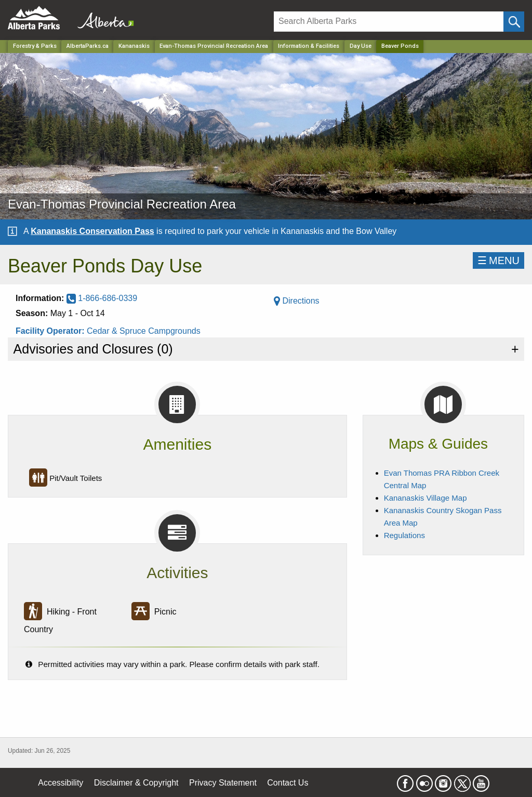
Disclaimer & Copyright (136, 783)
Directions (297, 301)
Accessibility (61, 783)
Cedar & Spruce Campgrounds (144, 331)
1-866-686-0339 (102, 298)
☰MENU (498, 260)
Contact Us (288, 783)
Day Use (361, 46)
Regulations (404, 535)
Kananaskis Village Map (425, 498)
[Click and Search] (514, 22)
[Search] (389, 22)
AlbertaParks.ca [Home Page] (88, 46)
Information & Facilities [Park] (309, 46)
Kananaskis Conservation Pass (92, 231)
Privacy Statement (223, 783)
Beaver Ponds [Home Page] (400, 46)
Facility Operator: (51, 331)
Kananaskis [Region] (134, 46)
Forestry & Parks (35, 46)
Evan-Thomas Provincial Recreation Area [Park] (214, 46)
